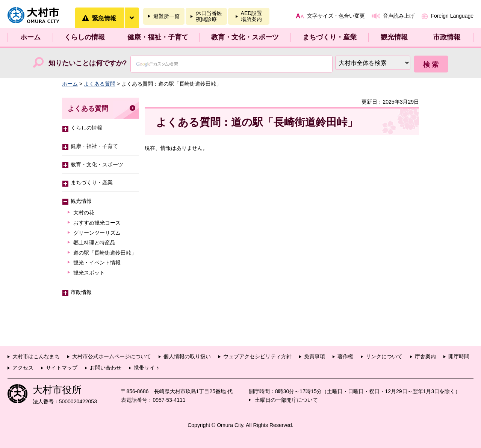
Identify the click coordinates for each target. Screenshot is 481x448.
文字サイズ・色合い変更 (336, 16)
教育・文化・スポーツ (245, 37)
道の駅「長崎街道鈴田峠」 (105, 253)
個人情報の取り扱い (187, 356)
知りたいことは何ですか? (88, 63)
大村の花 (84, 213)
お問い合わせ (106, 368)
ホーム (30, 37)
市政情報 (447, 37)
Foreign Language (452, 16)
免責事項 (315, 356)
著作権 (345, 356)
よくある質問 (100, 84)
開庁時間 (459, 356)
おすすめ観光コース (97, 223)
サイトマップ (62, 368)
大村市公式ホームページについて (112, 356)
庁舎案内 (425, 356)
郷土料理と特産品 (94, 243)
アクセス (23, 368)
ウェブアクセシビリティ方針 (257, 356)
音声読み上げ (399, 16)
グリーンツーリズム (97, 233)
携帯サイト (147, 368)
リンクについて (384, 356)
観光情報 (394, 37)
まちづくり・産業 (330, 37)
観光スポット (89, 273)
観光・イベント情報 (97, 262)
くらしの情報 (85, 37)
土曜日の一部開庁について (286, 400)
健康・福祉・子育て (158, 37)
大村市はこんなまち (36, 356)
